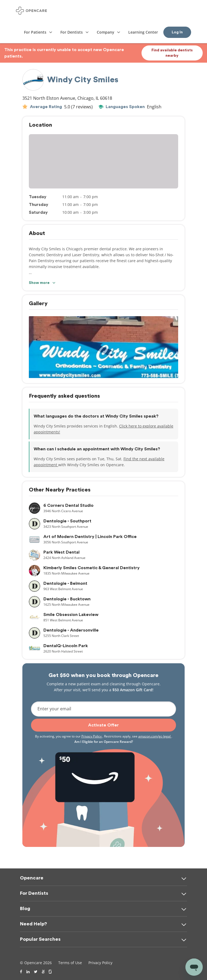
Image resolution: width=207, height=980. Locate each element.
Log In (177, 32)
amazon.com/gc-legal (155, 736)
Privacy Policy (92, 736)
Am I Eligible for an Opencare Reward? (104, 742)
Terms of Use (70, 963)
